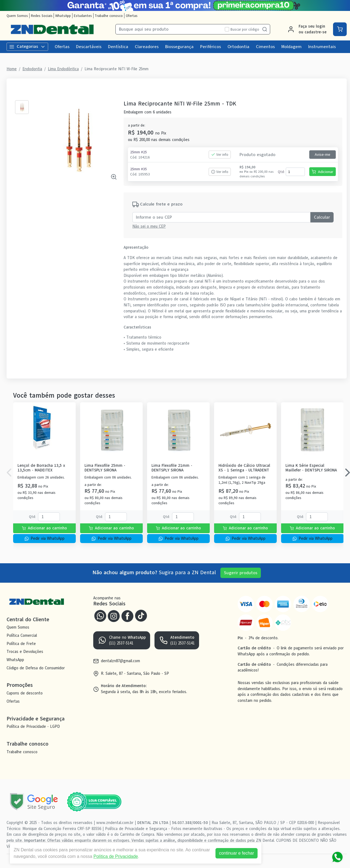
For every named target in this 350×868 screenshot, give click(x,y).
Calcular (322, 217)
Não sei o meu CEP (149, 226)
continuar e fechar (237, 853)
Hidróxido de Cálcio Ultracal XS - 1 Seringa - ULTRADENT (244, 468)
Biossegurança (179, 47)
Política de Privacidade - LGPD (33, 727)
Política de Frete (21, 644)
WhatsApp (63, 16)
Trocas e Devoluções (25, 652)
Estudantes (83, 16)
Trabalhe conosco (109, 16)
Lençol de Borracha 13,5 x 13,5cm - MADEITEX (41, 468)
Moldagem (291, 47)
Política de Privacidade (116, 856)
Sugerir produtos (241, 573)
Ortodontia (238, 47)
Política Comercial (22, 635)
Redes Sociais (42, 16)
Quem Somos (17, 16)
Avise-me (323, 155)
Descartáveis (89, 47)
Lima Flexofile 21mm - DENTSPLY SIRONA (172, 468)
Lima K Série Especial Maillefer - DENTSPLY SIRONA (311, 468)
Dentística (118, 47)
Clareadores (147, 47)
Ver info (220, 155)
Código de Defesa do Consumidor (36, 668)
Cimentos (265, 47)
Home (12, 69)
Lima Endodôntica (63, 69)
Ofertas (132, 16)
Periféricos (211, 47)
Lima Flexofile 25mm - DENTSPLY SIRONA (105, 468)
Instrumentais (322, 47)
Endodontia (32, 69)
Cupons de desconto (25, 693)
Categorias (27, 46)
